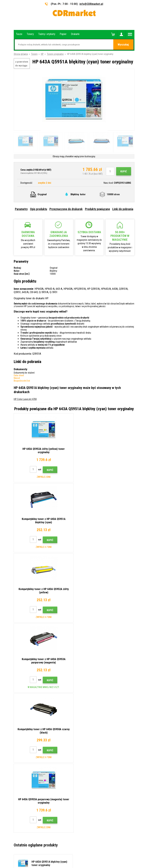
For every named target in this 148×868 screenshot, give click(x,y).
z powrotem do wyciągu (22, 64)
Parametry (21, 209)
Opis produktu (39, 209)
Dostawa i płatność (86, 721)
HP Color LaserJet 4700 (25, 399)
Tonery (34, 54)
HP (42, 54)
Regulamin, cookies (86, 741)
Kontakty (81, 711)
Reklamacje (82, 736)
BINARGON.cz (89, 852)
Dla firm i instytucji (85, 751)
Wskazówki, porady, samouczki (92, 716)
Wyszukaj (123, 45)
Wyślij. (129, 689)
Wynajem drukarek (85, 756)
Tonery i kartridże (96, 864)
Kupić (124, 171)
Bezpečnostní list (22, 381)
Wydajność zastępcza (87, 761)
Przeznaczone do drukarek (66, 209)
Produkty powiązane (97, 209)
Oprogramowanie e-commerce (67, 852)
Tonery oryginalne (55, 54)
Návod (17, 378)
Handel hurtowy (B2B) (87, 726)
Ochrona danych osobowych (90, 746)
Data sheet (19, 375)
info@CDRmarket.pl (91, 4)
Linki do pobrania (123, 209)
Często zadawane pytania (89, 731)
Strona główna (21, 54)
